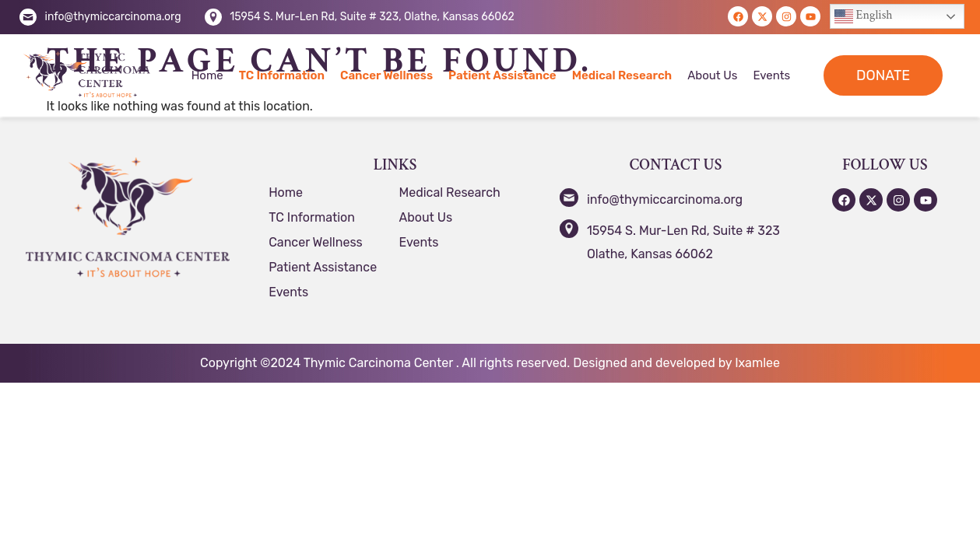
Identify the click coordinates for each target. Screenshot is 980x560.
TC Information (282, 75)
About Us (712, 75)
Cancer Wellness (386, 75)
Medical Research (622, 75)
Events (771, 75)
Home (207, 75)
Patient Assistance (502, 75)
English (864, 16)
